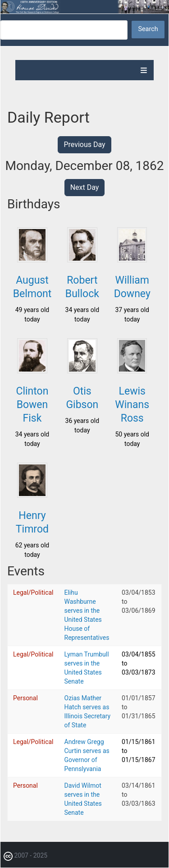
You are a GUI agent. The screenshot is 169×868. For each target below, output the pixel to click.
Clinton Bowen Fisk (32, 405)
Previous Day (84, 145)
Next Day (85, 187)
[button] (32, 260)
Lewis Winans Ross (132, 405)
